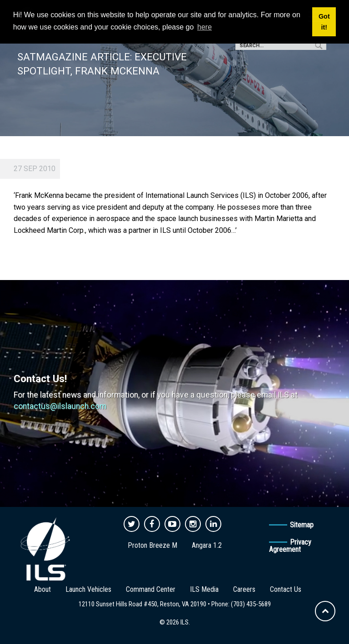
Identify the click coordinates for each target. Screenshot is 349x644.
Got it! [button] (324, 22)
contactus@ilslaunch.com (60, 406)
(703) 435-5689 (251, 604)
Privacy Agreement (290, 546)
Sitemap (302, 525)
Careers (244, 589)
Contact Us (286, 589)
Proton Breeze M (152, 545)
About (42, 589)
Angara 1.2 (207, 545)
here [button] (204, 27)
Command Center (151, 589)
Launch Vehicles (88, 589)
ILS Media (204, 589)
